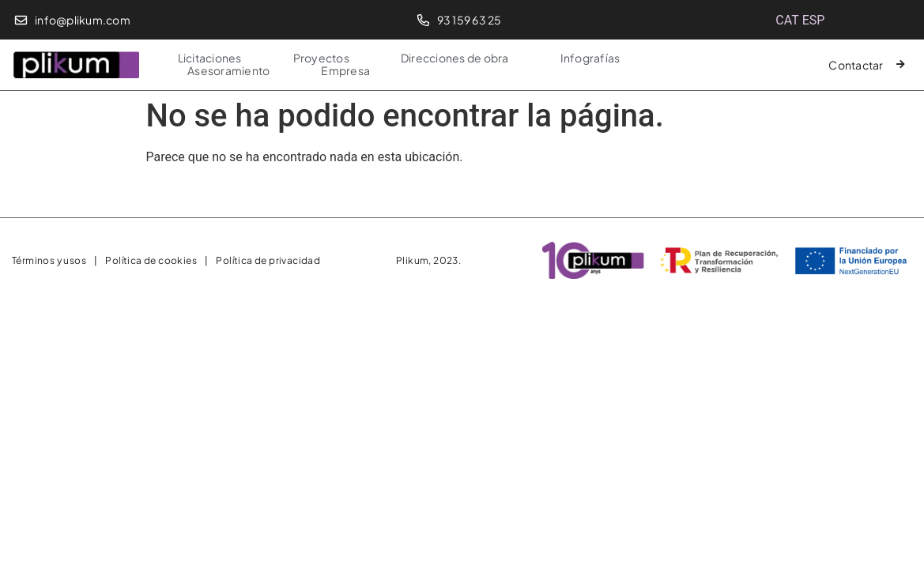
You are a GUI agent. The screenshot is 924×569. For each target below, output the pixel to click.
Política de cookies (151, 260)
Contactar (856, 65)
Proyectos (321, 58)
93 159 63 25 (470, 20)
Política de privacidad (268, 260)
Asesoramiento (228, 70)
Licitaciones (210, 58)
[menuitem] (787, 20)
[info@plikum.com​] (21, 20)
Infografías (590, 58)
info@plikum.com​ (83, 20)
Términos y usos (49, 260)
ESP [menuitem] (814, 20)
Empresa (345, 70)
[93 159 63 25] (423, 20)
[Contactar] (901, 65)
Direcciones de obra (455, 58)
